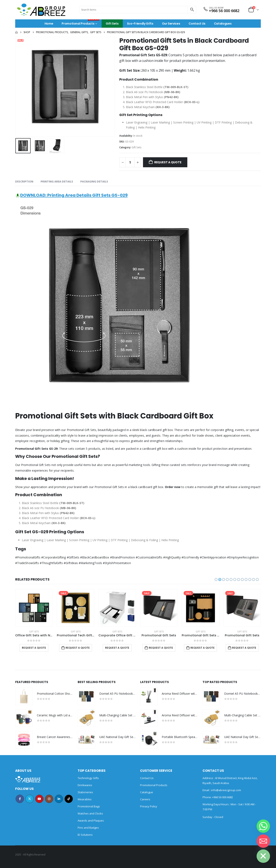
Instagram (49, 799)
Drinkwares (85, 785)
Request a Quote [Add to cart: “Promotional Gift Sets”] (161, 648)
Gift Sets (112, 24)
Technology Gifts (88, 778)
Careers (145, 799)
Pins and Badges (88, 828)
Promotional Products (80, 22)
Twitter (30, 799)
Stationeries (85, 792)
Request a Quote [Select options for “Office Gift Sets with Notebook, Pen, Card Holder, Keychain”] (34, 648)
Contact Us (197, 24)
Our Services (171, 24)
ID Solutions (85, 835)
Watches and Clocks (90, 813)
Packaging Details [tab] (94, 181)
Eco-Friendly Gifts (140, 24)
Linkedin (59, 799)
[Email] (263, 841)
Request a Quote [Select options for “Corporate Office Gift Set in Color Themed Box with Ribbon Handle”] (117, 648)
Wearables (85, 799)
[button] (216, 579)
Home (49, 24)
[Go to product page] (34, 608)
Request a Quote (168, 162)
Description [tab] (24, 181)
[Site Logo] (41, 10)
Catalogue (147, 792)
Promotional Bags (89, 806)
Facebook (20, 799)
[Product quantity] (130, 162)
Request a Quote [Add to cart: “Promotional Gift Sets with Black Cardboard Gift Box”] (203, 648)
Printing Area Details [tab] (57, 181)
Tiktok (69, 799)
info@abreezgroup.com (226, 790)
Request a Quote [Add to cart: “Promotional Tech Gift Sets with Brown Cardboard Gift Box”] (78, 648)
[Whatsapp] (263, 826)
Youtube (39, 799)
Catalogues (223, 24)
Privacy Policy (149, 806)
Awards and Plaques (91, 821)
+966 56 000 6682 (224, 11)
